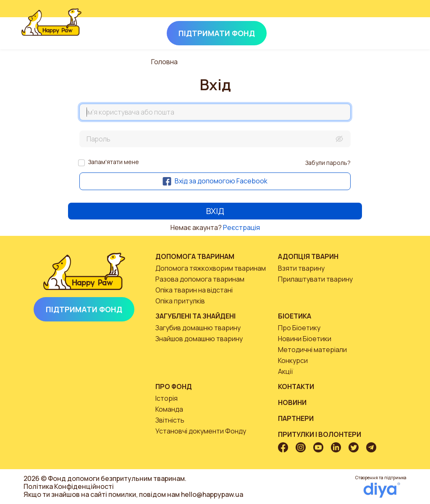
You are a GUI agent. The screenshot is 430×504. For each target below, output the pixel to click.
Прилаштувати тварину (315, 279)
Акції (286, 371)
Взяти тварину (301, 268)
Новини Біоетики (305, 339)
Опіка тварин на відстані (194, 290)
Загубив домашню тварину (198, 328)
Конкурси (293, 360)
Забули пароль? (328, 163)
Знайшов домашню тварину (199, 339)
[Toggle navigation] (397, 31)
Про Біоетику (299, 328)
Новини (292, 402)
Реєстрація (241, 227)
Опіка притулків (180, 301)
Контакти (296, 386)
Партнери (296, 418)
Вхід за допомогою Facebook (215, 181)
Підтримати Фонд (84, 309)
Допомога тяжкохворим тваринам (211, 268)
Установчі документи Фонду (201, 431)
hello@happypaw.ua (212, 494)
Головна (164, 62)
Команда (169, 409)
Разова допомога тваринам (200, 279)
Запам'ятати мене (114, 162)
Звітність (170, 420)
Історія (166, 398)
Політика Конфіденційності (69, 486)
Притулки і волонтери (320, 434)
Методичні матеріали (312, 350)
